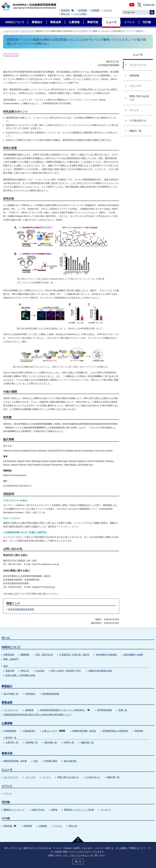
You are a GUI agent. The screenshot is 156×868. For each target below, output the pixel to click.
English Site (149, 5)
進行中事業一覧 (11, 694)
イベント (46, 777)
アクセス (108, 10)
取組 (6, 666)
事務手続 (7, 753)
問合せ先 (65, 14)
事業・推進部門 (11, 659)
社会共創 (40, 671)
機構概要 (25, 655)
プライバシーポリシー (80, 855)
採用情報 (83, 10)
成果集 (54, 810)
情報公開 (10, 671)
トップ (6, 31)
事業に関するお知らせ (68, 777)
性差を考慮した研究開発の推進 (20, 675)
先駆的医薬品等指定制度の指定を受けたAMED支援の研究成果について (37, 715)
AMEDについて (11, 647)
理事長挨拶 (9, 655)
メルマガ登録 (80, 14)
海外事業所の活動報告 (106, 655)
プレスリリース (27, 31)
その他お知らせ (93, 777)
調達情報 (67, 10)
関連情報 (139, 731)
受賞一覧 (123, 710)
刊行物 (6, 802)
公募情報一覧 (31, 742)
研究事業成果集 (105, 710)
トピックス (30, 777)
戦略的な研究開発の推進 (100, 671)
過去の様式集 (70, 761)
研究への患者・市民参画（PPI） (66, 671)
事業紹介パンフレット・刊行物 (79, 810)
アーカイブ (106, 810)
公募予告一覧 (12, 742)
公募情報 (7, 723)
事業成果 (7, 702)
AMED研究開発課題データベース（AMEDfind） (65, 710)
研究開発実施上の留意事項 (115, 731)
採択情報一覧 (51, 742)
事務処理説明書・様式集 (84, 731)
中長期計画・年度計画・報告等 (74, 655)
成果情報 (29, 710)
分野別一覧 (69, 742)
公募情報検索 (10, 731)
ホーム (6, 638)
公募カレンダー (54, 731)
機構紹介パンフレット (14, 810)
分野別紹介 (30, 694)
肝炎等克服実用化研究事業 (21, 609)
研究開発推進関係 (51, 694)
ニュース (15, 31)
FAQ (36, 761)
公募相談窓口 (29, 731)
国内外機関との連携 (133, 655)
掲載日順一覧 (87, 742)
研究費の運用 (51, 761)
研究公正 (25, 671)
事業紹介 (7, 686)
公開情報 (95, 10)
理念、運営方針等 (44, 655)
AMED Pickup (38, 810)
